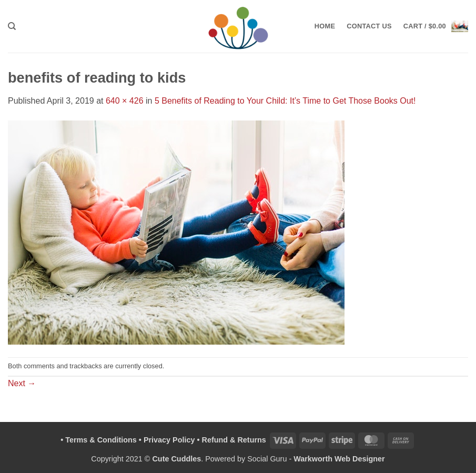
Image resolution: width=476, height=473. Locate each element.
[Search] (12, 26)
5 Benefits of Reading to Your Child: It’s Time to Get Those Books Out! (285, 101)
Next (22, 383)
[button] (436, 26)
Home (325, 26)
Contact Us (369, 26)
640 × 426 (125, 101)
